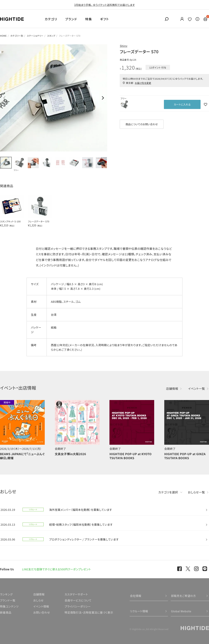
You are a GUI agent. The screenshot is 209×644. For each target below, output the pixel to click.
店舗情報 (172, 388)
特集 (89, 19)
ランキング (6, 594)
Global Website (181, 611)
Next (103, 98)
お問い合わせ (42, 612)
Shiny (123, 46)
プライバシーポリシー (78, 606)
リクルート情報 (139, 611)
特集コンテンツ (9, 606)
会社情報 (136, 596)
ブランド (71, 19)
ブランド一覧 (8, 600)
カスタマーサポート (76, 594)
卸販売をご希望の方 (184, 596)
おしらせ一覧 (196, 492)
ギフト (104, 19)
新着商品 (6, 612)
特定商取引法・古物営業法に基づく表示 (89, 612)
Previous (4, 98)
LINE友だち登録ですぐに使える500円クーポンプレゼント (56, 569)
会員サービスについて (78, 600)
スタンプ (51, 36)
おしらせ (38, 600)
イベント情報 (41, 606)
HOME (3, 36)
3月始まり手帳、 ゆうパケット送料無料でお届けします (105, 5)
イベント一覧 (197, 388)
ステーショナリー (35, 36)
